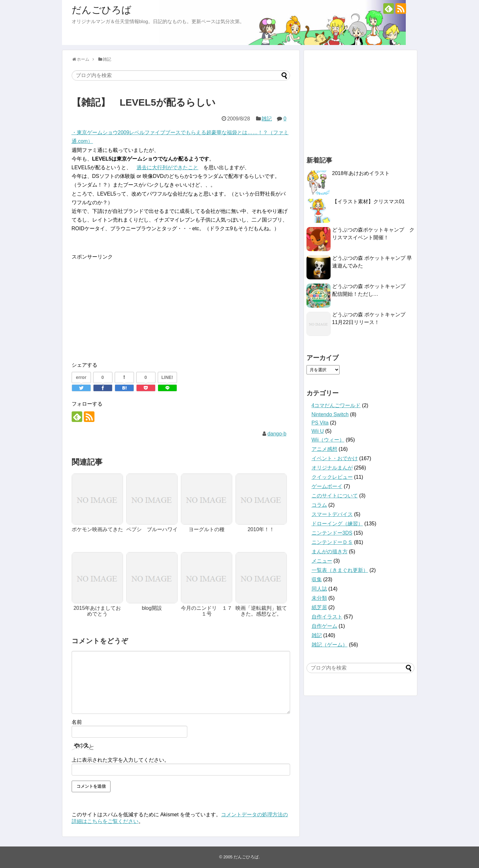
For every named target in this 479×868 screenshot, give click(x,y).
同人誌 (319, 589)
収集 (317, 579)
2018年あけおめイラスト (361, 173)
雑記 (267, 119)
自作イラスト (327, 617)
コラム (319, 505)
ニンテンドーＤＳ (332, 542)
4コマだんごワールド (336, 405)
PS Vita (320, 423)
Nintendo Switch (330, 414)
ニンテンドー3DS (332, 533)
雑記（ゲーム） (330, 645)
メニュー (322, 561)
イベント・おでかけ (335, 458)
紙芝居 (319, 607)
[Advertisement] (126, 306)
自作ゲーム (324, 626)
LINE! (167, 377)
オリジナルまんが (332, 468)
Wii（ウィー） (328, 440)
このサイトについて (335, 496)
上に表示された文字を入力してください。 (120, 760)
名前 (77, 722)
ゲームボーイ (327, 486)
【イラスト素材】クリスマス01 (368, 202)
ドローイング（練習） (337, 524)
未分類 (319, 598)
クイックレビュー (332, 477)
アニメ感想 (324, 449)
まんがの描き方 (330, 552)
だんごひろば (102, 10)
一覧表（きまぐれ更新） (340, 570)
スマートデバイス (332, 514)
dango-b (277, 434)
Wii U (318, 431)
